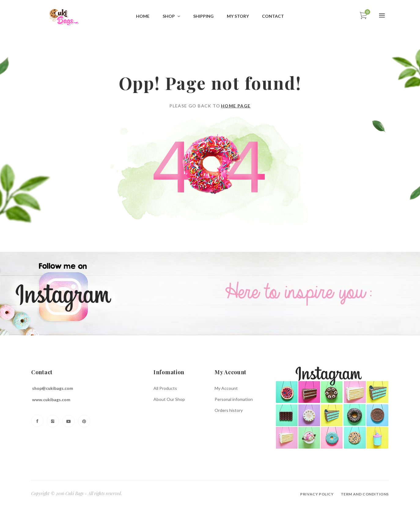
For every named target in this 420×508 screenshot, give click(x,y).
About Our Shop (169, 399)
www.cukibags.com (51, 400)
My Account (226, 388)
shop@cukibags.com (53, 388)
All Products (165, 388)
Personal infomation (234, 399)
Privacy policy (317, 494)
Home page (236, 106)
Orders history (229, 410)
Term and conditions (365, 494)
